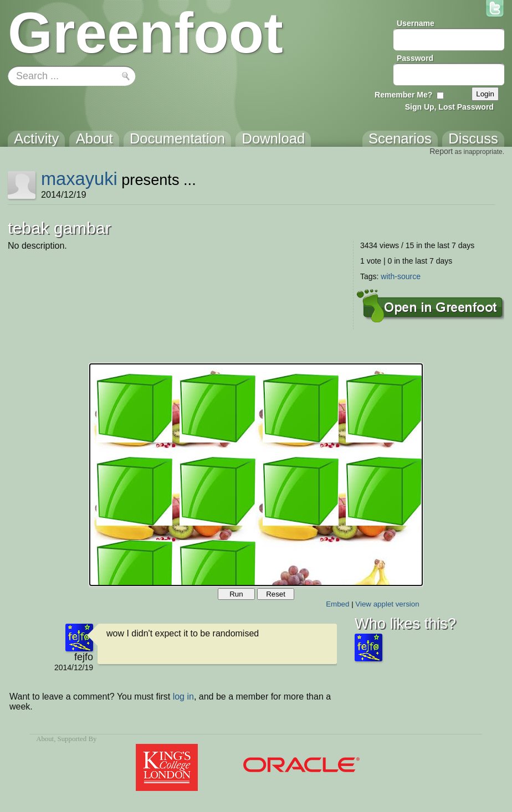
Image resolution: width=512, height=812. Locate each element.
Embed (337, 604)
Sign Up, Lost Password (449, 107)
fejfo (84, 657)
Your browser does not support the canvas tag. (256, 475)
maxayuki (79, 179)
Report (441, 151)
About (45, 739)
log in (183, 697)
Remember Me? (403, 95)
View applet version (387, 604)
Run (236, 594)
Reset (276, 594)
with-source (401, 276)
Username (416, 23)
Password (415, 58)
